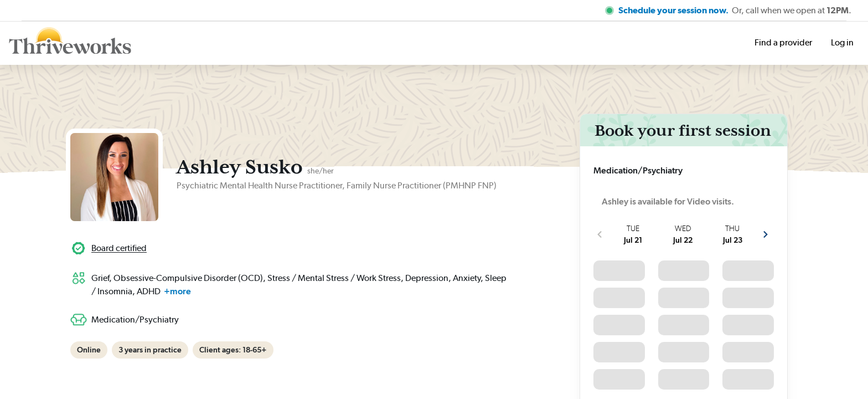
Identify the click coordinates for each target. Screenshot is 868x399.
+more (177, 291)
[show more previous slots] (600, 234)
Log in (842, 42)
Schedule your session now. (674, 10)
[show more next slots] (766, 234)
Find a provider (783, 42)
